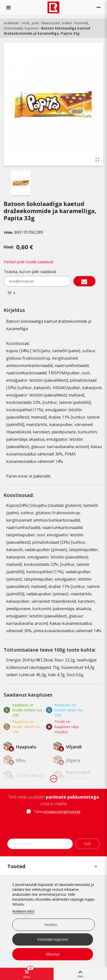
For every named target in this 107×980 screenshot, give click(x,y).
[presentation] (54, 828)
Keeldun (51, 925)
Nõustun (53, 954)
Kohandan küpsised (53, 939)
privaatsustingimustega (62, 812)
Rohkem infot (23, 911)
